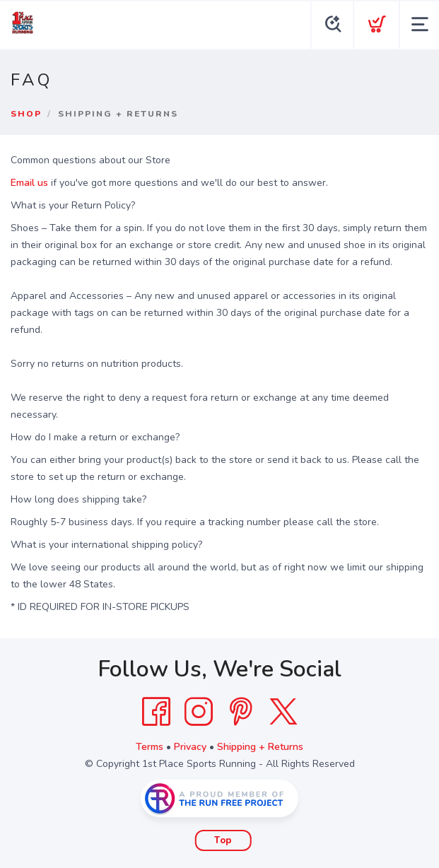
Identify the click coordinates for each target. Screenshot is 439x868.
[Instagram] (199, 712)
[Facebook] (156, 712)
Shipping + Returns (260, 747)
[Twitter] (283, 712)
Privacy (190, 747)
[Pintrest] (241, 712)
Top (223, 840)
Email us (29, 183)
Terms (150, 747)
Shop (26, 114)
